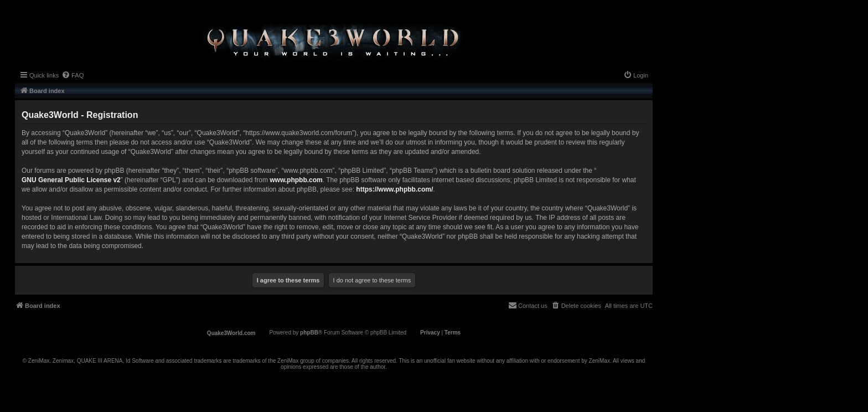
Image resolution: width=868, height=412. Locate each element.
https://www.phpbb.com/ (394, 189)
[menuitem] (73, 75)
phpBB (309, 333)
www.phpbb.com (296, 180)
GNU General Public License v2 (71, 180)
